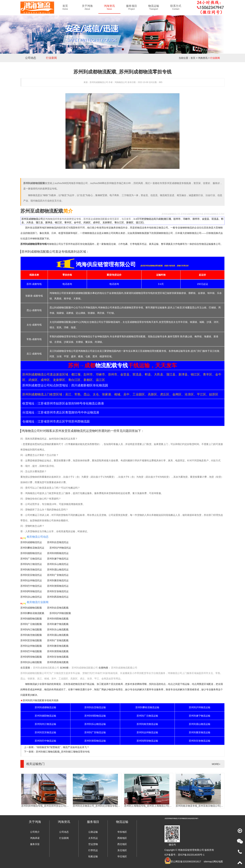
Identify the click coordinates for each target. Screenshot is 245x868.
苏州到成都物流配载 (31, 608)
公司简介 (35, 832)
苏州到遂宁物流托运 (58, 559)
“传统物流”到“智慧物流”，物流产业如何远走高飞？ (63, 747)
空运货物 (93, 844)
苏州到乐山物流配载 (58, 629)
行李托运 (93, 850)
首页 (193, 58)
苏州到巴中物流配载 (31, 651)
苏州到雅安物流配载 (58, 646)
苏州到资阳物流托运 (58, 586)
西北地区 (122, 844)
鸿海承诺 (35, 838)
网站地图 (218, 862)
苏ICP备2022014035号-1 (191, 855)
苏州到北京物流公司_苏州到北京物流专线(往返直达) (100, 806)
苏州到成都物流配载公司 (46, 668)
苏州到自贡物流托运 (58, 542)
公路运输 (93, 832)
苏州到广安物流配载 (58, 640)
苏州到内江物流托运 (31, 564)
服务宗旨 (35, 844)
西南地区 (122, 838)
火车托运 (93, 838)
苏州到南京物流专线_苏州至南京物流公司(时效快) (202, 806)
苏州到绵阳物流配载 (58, 619)
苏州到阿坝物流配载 (31, 657)
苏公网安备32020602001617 (186, 862)
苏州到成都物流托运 (31, 542)
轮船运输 (93, 856)
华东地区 (122, 832)
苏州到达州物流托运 (31, 580)
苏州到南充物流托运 (31, 570)
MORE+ (216, 764)
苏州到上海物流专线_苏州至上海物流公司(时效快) (151, 806)
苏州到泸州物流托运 (60, 548)
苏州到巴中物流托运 (31, 586)
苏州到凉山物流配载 (31, 662)
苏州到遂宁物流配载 (58, 624)
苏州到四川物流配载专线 (36, 700)
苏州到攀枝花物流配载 (32, 613)
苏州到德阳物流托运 (31, 553)
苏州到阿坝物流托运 (31, 591)
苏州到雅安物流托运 (58, 580)
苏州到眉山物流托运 (58, 570)
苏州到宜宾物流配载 (31, 640)
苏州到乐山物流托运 (58, 564)
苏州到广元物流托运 (31, 559)
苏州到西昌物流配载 (58, 662)
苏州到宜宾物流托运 (31, 575)
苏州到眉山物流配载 (58, 635)
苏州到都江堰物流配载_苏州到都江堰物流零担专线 (63, 752)
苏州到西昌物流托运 (58, 597)
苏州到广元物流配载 (31, 624)
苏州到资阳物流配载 (58, 651)
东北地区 (122, 850)
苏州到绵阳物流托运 (58, 553)
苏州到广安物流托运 (58, 575)
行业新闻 (51, 58)
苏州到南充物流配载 (31, 635)
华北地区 (122, 856)
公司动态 (31, 58)
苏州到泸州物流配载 (60, 613)
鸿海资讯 (203, 58)
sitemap (208, 862)
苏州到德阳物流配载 (31, 619)
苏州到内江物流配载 (31, 629)
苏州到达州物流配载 (31, 646)
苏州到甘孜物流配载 (58, 657)
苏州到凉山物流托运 (31, 597)
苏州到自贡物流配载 (58, 608)
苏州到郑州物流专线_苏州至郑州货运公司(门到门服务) (50, 806)
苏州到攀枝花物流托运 (32, 548)
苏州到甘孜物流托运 (58, 591)
